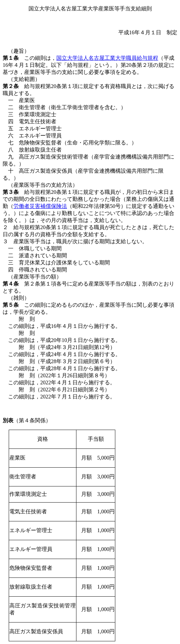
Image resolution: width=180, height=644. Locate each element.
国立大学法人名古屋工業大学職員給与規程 (107, 58)
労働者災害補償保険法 (40, 206)
